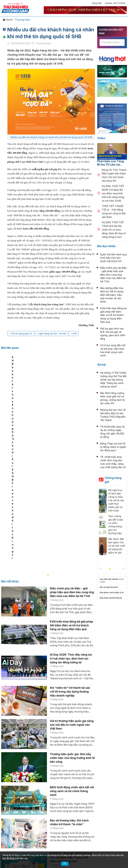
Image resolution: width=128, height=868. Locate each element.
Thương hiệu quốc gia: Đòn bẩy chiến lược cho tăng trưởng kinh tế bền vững (72, 625)
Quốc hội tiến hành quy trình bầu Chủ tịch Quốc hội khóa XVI (114, 258)
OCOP (111, 793)
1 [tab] (110, 569)
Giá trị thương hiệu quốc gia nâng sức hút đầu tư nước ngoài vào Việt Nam (72, 591)
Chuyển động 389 (65, 793)
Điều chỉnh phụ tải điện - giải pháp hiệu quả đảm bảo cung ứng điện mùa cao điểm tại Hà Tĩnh (72, 459)
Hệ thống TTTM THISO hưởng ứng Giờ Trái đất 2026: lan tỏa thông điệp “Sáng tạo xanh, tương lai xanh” (113, 380)
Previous (101, 569)
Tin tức (18, 793)
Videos (75, 799)
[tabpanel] (50, 401)
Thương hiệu (22, 20)
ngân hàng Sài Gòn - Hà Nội (52, 340)
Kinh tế (29, 793)
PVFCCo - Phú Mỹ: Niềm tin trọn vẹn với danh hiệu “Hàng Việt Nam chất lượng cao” (71, 724)
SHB (75, 340)
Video (101, 138)
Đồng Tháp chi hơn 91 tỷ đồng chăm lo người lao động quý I (113, 447)
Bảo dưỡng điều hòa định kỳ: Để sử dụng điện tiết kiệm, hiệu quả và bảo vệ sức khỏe (112, 295)
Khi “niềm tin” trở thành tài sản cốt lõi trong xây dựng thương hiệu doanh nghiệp (70, 558)
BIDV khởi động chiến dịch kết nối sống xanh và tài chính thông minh (72, 658)
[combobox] (112, 43)
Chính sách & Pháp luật (91, 793)
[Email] (24, 821)
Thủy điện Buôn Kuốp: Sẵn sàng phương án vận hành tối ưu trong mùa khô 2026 (71, 757)
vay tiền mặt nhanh (109, 579)
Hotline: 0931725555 (115, 3)
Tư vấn (54, 799)
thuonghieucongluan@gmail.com (60, 825)
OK (65, 864)
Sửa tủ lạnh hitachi (109, 587)
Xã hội (102, 365)
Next (123, 569)
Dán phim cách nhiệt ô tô (112, 592)
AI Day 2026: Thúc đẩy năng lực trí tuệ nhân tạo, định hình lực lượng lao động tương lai (71, 525)
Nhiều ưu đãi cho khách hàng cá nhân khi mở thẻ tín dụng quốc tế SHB (46, 36)
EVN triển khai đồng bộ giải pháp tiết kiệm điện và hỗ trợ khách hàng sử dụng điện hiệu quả (72, 492)
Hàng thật (97, 3)
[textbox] (112, 42)
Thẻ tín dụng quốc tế (22, 340)
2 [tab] (114, 569)
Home (8, 20)
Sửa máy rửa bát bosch (111, 598)
